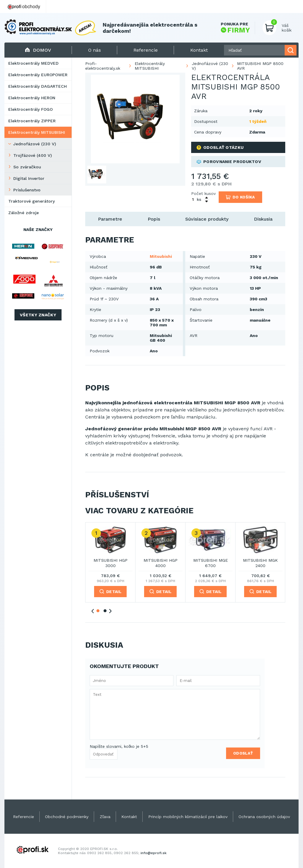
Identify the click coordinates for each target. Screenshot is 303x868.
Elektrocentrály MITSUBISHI (37, 132)
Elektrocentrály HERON (32, 98)
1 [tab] (98, 611)
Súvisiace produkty (207, 219)
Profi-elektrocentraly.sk (103, 66)
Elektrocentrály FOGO (30, 109)
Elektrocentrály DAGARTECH (38, 86)
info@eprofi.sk (154, 853)
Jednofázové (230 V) (35, 144)
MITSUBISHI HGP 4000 (161, 563)
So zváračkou (27, 167)
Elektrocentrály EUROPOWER (38, 75)
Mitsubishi (161, 256)
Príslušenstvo (27, 190)
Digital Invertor (29, 178)
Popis (154, 219)
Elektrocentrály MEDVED (33, 63)
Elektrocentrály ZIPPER (32, 121)
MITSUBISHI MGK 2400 (260, 563)
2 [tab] (105, 611)
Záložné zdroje (24, 213)
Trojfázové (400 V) (33, 155)
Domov (38, 50)
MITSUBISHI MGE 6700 (211, 563)
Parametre (110, 219)
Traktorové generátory (32, 201)
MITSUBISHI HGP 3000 (111, 563)
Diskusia (263, 219)
